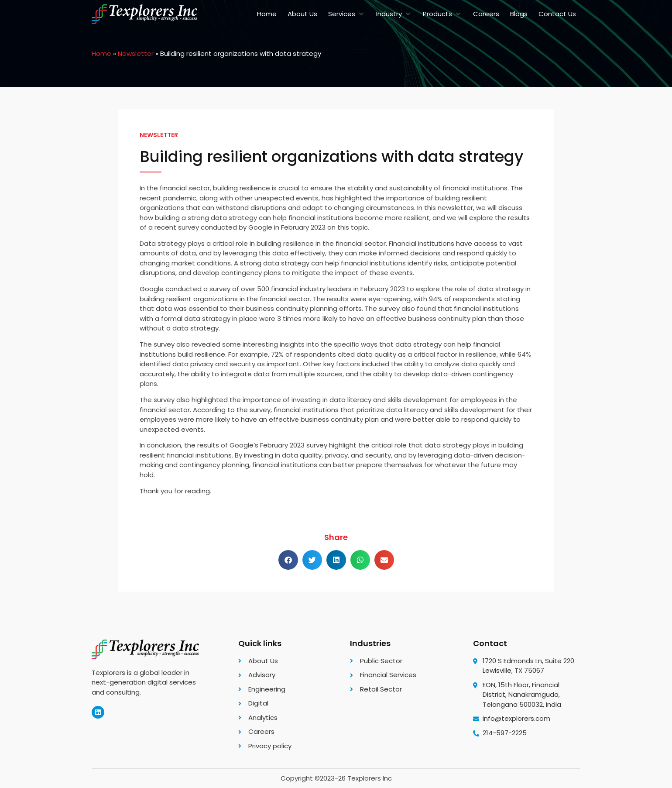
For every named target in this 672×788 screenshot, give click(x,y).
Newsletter (136, 53)
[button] (347, 14)
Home (101, 53)
